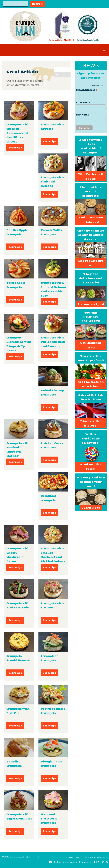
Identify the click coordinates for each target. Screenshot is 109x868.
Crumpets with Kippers (52, 127)
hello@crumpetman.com (63, 862)
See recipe (15, 148)
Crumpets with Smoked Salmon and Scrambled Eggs (53, 289)
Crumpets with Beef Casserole (18, 605)
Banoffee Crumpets (14, 764)
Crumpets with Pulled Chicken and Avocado (53, 342)
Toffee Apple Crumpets (16, 285)
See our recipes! (91, 304)
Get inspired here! (91, 345)
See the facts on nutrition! (91, 384)
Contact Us (86, 862)
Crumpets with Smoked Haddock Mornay (18, 449)
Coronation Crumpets (50, 658)
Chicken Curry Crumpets (52, 445)
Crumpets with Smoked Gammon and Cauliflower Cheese (18, 133)
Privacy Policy (73, 857)
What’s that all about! (91, 176)
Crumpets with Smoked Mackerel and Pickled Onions (53, 555)
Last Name (82, 115)
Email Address (87, 90)
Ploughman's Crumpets (51, 764)
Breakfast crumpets (48, 498)
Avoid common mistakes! (91, 220)
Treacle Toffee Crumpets (52, 232)
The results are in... (91, 263)
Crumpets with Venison (52, 605)
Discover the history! (91, 423)
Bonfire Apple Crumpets (17, 232)
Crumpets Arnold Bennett (19, 658)
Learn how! (91, 508)
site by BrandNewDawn (96, 857)
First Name (83, 102)
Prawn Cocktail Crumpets (53, 711)
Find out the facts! (91, 467)
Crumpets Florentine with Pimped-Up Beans (19, 344)
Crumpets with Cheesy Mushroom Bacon (18, 555)
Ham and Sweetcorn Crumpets (49, 819)
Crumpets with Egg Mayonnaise (19, 816)
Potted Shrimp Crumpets (52, 392)
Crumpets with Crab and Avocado (52, 181)
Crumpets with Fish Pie (18, 711)
